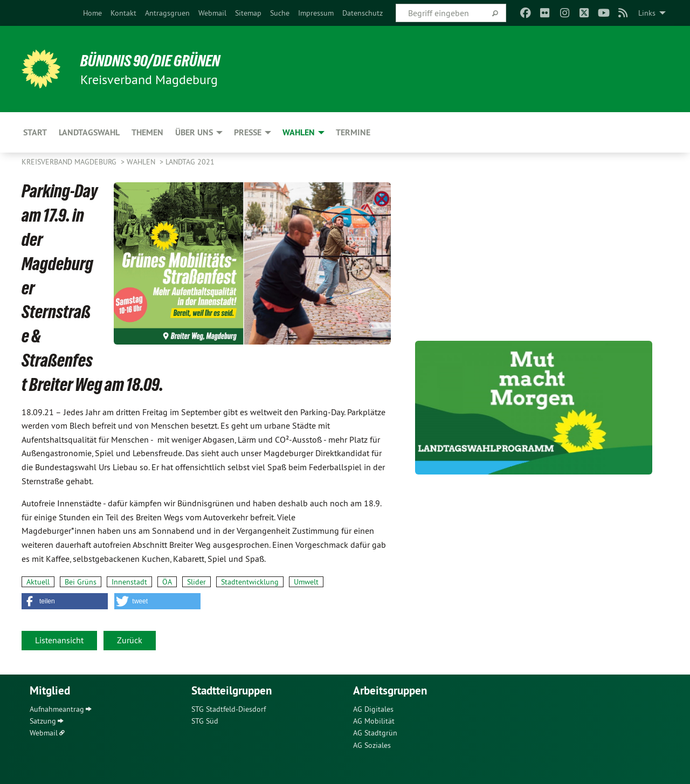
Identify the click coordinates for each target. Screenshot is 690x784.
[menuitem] (92, 13)
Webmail (212, 13)
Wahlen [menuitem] (299, 132)
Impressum (316, 13)
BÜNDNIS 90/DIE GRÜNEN (154, 60)
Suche (280, 13)
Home (92, 13)
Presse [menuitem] (248, 132)
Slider (196, 582)
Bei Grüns (81, 582)
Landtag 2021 (190, 162)
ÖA (167, 582)
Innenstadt (129, 582)
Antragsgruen (167, 13)
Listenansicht (59, 640)
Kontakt (123, 13)
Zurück (130, 640)
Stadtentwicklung (250, 582)
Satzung (43, 721)
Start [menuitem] (35, 132)
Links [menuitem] (647, 13)
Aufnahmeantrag (57, 709)
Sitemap (248, 13)
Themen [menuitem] (147, 132)
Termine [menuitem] (353, 132)
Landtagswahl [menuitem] (89, 132)
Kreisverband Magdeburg (70, 162)
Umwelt (306, 582)
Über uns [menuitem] (194, 132)
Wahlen (142, 162)
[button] (65, 601)
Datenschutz (363, 13)
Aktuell (38, 582)
